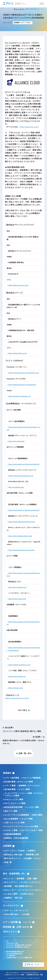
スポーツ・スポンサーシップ (16, 910)
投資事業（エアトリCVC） (30, 786)
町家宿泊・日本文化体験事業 (16, 838)
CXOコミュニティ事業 (14, 800)
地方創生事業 (10, 789)
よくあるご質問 (11, 894)
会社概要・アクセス (33, 858)
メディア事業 (10, 786)
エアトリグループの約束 (15, 851)
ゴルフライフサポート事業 (32, 830)
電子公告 (19, 898)
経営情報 (21, 879)
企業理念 (32, 851)
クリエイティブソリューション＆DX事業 (21, 826)
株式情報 (8, 886)
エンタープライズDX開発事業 (17, 815)
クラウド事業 (24, 789)
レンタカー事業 (33, 807)
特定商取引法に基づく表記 (35, 975)
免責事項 (8, 898)
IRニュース (9, 879)
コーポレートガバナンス (31, 882)
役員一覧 (8, 862)
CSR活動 (26, 914)
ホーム (16, 9)
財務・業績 (32, 879)
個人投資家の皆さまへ (24, 886)
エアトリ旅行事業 (12, 778)
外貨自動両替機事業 (13, 834)
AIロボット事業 (11, 830)
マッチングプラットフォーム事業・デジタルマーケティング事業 (24, 794)
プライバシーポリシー (12, 973)
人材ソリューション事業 (15, 823)
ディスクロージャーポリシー (31, 890)
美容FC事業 (37, 815)
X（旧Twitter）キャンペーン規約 (14, 975)
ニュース (21, 9)
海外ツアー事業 (11, 811)
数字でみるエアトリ (13, 858)
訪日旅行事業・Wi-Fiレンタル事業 (19, 782)
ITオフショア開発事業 (32, 778)
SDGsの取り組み (11, 914)
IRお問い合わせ (27, 894)
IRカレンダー (10, 890)
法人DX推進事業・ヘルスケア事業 (19, 819)
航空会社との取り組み (14, 855)
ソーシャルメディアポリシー (31, 973)
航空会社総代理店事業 (14, 807)
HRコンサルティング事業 (15, 803)
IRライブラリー (11, 882)
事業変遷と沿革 (33, 855)
